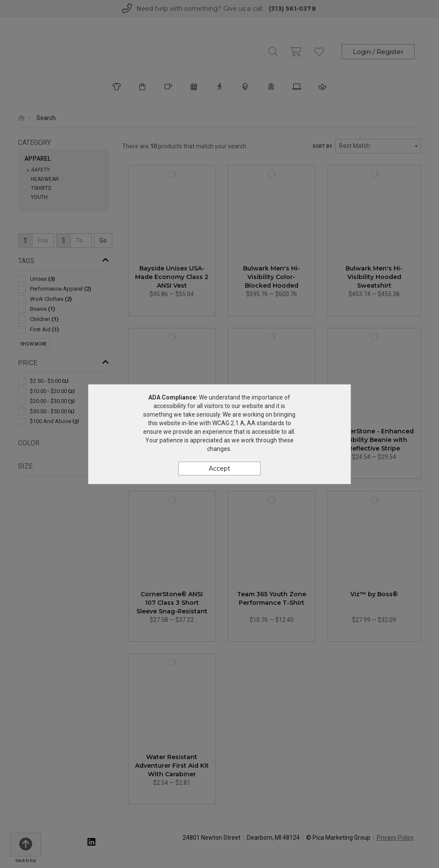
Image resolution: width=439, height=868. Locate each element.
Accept (219, 469)
